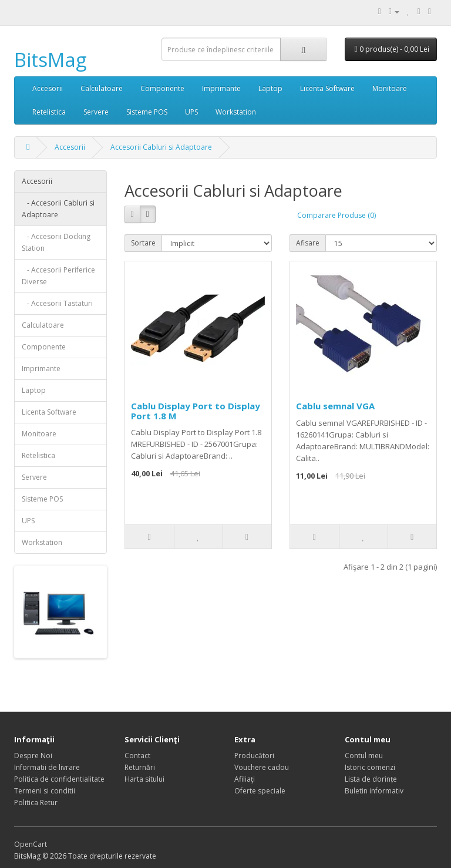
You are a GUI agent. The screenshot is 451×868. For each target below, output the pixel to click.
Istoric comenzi (370, 767)
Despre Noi (33, 756)
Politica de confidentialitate (59, 779)
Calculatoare (102, 88)
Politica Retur (36, 803)
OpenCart (31, 844)
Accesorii (48, 88)
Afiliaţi (245, 779)
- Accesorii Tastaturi (57, 303)
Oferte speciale (260, 791)
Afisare (308, 243)
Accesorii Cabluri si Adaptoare (161, 147)
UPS (191, 112)
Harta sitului (144, 779)
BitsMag (50, 60)
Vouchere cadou (262, 767)
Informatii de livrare (47, 767)
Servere (96, 112)
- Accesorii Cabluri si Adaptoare (58, 209)
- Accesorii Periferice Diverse (58, 276)
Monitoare (390, 88)
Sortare (143, 243)
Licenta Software (327, 88)
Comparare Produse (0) (336, 215)
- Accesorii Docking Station (56, 242)
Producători (254, 756)
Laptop (270, 88)
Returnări (140, 767)
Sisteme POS (147, 112)
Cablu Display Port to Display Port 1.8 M (196, 411)
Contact (137, 756)
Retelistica (49, 112)
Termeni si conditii (45, 791)
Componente (162, 88)
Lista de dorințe (371, 779)
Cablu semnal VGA (335, 406)
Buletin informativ (374, 791)
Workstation (236, 112)
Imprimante (221, 88)
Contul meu (364, 756)
